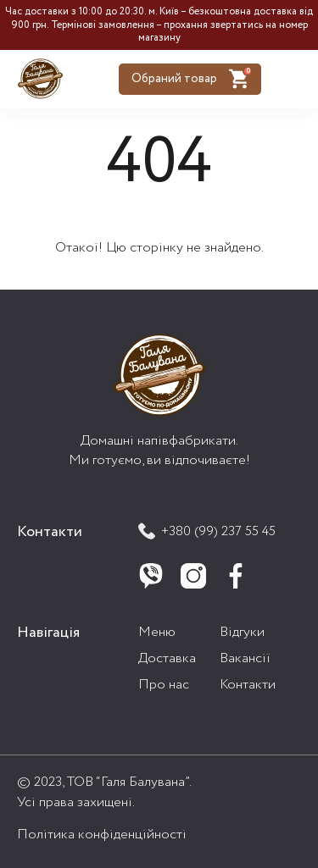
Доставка (167, 658)
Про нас (164, 685)
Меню (157, 632)
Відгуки (242, 632)
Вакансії (245, 658)
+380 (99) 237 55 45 (207, 531)
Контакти (248, 685)
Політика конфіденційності (102, 835)
